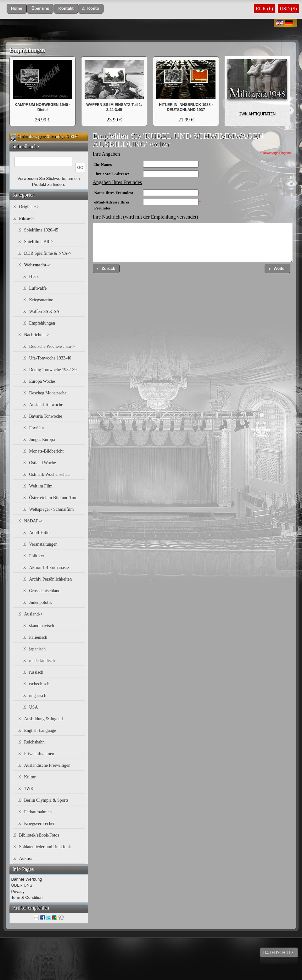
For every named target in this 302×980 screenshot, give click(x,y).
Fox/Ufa (37, 428)
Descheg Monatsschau (49, 393)
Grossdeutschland (45, 591)
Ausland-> (34, 614)
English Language (40, 730)
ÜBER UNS (22, 885)
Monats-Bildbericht (47, 451)
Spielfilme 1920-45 (41, 230)
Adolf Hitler (40, 533)
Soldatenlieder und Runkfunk (45, 847)
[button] (17, 9)
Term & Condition (27, 897)
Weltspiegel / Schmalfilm (52, 509)
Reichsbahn (34, 742)
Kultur (30, 777)
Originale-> (29, 207)
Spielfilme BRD (39, 242)
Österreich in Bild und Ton (53, 498)
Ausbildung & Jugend (44, 719)
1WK (29, 789)
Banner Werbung (27, 879)
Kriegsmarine (41, 300)
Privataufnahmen (39, 754)
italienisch (38, 637)
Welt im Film (41, 486)
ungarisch (38, 696)
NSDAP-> (33, 521)
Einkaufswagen (31, 137)
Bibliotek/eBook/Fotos (39, 835)
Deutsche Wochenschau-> (52, 346)
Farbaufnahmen (38, 812)
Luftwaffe (38, 288)
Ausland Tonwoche (46, 405)
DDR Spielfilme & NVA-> (48, 253)
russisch (36, 672)
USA (34, 707)
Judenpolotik (41, 602)
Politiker (37, 556)
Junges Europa (42, 440)
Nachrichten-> (37, 335)
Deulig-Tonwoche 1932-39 (53, 370)
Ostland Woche (43, 463)
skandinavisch (42, 626)
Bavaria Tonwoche (46, 416)
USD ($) (288, 9)
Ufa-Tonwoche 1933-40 (50, 358)
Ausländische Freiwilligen (47, 765)
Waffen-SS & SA (45, 312)
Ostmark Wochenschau (50, 474)
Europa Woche (42, 381)
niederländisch (42, 661)
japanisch (38, 649)
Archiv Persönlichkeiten (51, 579)
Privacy (18, 891)
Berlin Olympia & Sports (46, 800)
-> (27, 218)
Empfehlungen (27, 50)
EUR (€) (264, 9)
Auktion (26, 858)
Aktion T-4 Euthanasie (49, 568)
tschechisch (39, 684)
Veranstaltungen (43, 544)
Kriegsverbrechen (40, 824)
